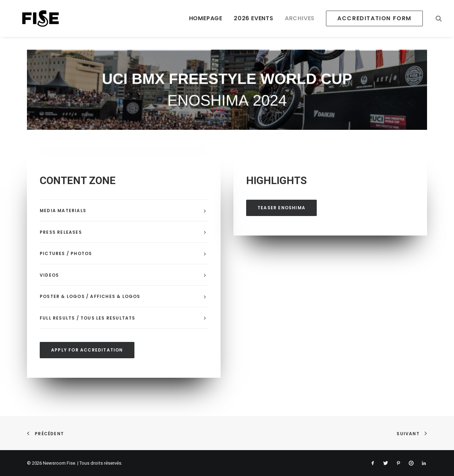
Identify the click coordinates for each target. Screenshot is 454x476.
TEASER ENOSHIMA (281, 208)
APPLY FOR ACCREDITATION (87, 350)
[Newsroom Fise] (32, 18)
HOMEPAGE (206, 18)
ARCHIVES (300, 18)
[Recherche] (439, 18)
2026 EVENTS (254, 18)
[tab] (124, 211)
